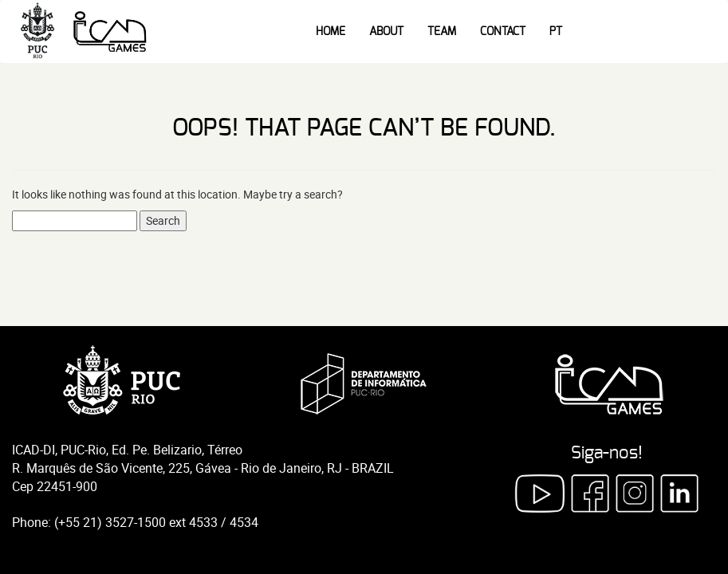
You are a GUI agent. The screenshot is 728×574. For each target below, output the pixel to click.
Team (442, 32)
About (386, 32)
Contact (503, 32)
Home (331, 32)
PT (556, 32)
